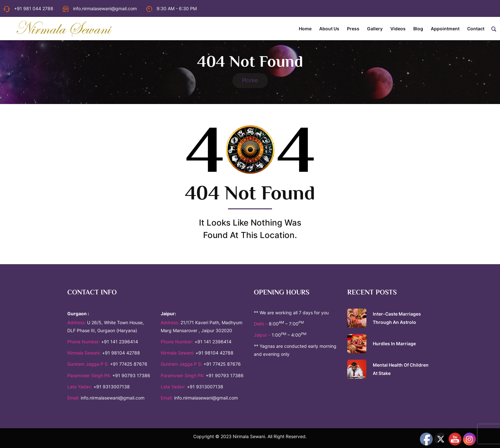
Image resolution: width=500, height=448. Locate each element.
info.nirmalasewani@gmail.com (100, 8)
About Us (329, 29)
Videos (398, 29)
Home (305, 29)
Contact (476, 29)
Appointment (445, 29)
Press (353, 29)
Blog (418, 29)
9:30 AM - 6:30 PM (172, 8)
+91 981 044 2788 (29, 8)
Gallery (375, 29)
